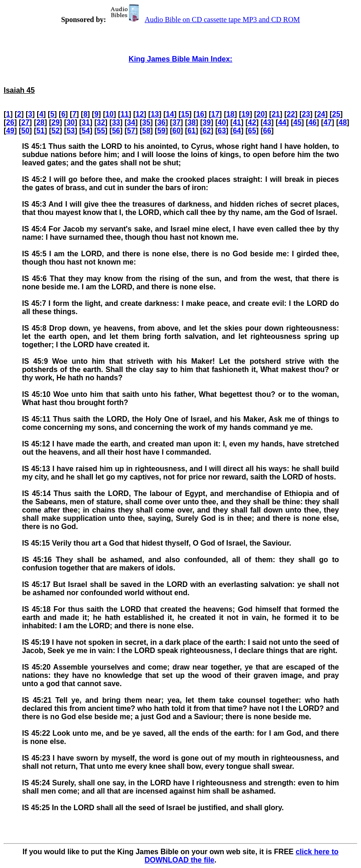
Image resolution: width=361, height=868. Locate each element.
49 (10, 131)
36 (161, 122)
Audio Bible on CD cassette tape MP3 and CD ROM (204, 20)
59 (161, 131)
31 (86, 122)
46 (312, 122)
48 (343, 122)
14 (170, 114)
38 (192, 122)
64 (237, 131)
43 (267, 122)
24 (321, 114)
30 (71, 122)
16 (200, 114)
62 (207, 131)
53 (71, 131)
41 (237, 122)
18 (231, 114)
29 (56, 122)
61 (192, 131)
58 (146, 131)
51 (40, 131)
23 (306, 114)
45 (298, 122)
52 (56, 131)
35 (146, 122)
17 (215, 114)
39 (207, 122)
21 (276, 114)
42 (252, 122)
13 (155, 114)
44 (282, 122)
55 (101, 131)
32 (101, 122)
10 (109, 114)
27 (25, 122)
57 (131, 131)
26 (10, 122)
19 (246, 114)
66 (267, 131)
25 (336, 114)
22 (291, 114)
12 (140, 114)
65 (252, 131)
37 (176, 122)
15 (185, 114)
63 (222, 131)
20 (261, 114)
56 (116, 131)
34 (131, 122)
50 (25, 131)
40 (222, 122)
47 (327, 122)
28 (40, 122)
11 (124, 114)
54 (86, 131)
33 (116, 122)
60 (176, 131)
